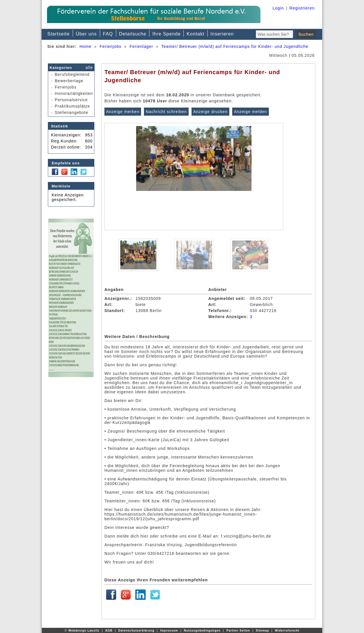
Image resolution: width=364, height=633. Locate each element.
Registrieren (302, 8)
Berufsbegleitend (69, 74)
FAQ (108, 34)
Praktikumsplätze (69, 106)
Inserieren (222, 34)
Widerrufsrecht (287, 631)
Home (86, 46)
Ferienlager (141, 46)
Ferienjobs (110, 46)
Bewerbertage (66, 81)
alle (89, 67)
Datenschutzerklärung (136, 631)
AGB (109, 631)
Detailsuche (133, 34)
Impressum (169, 631)
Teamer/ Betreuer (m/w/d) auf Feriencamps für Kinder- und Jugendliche (235, 46)
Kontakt (195, 34)
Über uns (86, 34)
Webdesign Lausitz (84, 631)
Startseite (59, 34)
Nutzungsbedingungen (202, 631)
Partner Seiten (238, 631)
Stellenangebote (68, 112)
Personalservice (68, 100)
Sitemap (262, 631)
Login (278, 8)
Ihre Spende (166, 34)
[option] (194, 176)
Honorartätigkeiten (71, 93)
